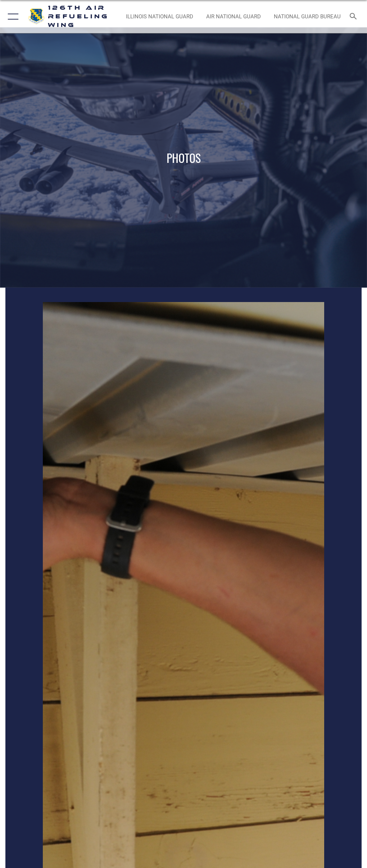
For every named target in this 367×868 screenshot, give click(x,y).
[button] (12, 17)
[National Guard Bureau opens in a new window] (307, 17)
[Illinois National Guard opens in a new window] (159, 17)
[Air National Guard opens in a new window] (233, 17)
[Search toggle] (355, 17)
